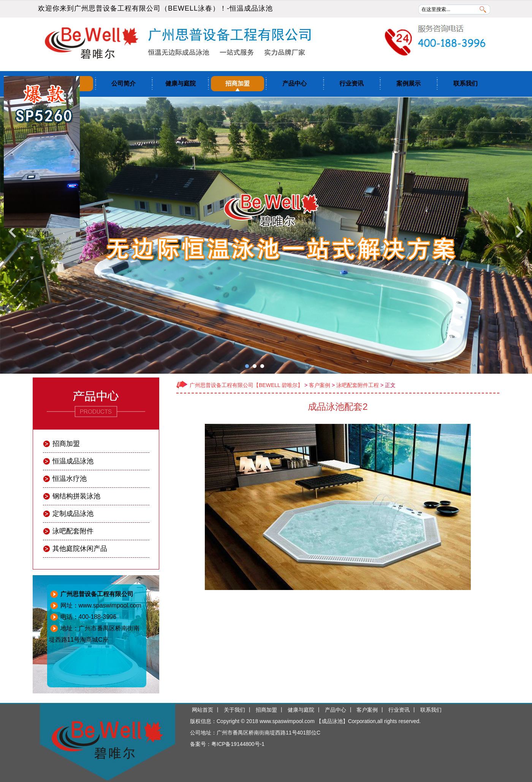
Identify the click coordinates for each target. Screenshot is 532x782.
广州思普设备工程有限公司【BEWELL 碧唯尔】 (246, 385)
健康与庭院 (180, 83)
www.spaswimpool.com (287, 721)
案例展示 (408, 83)
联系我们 (465, 83)
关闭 (42, 234)
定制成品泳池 (73, 514)
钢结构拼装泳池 (76, 496)
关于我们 (234, 710)
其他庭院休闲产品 (80, 549)
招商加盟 (237, 83)
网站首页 (203, 710)
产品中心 (294, 83)
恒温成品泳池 (251, 8)
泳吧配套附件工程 (358, 385)
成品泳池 (332, 721)
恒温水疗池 (70, 479)
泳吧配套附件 (73, 531)
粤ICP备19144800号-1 (238, 744)
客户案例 (320, 385)
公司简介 (123, 83)
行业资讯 (351, 83)
